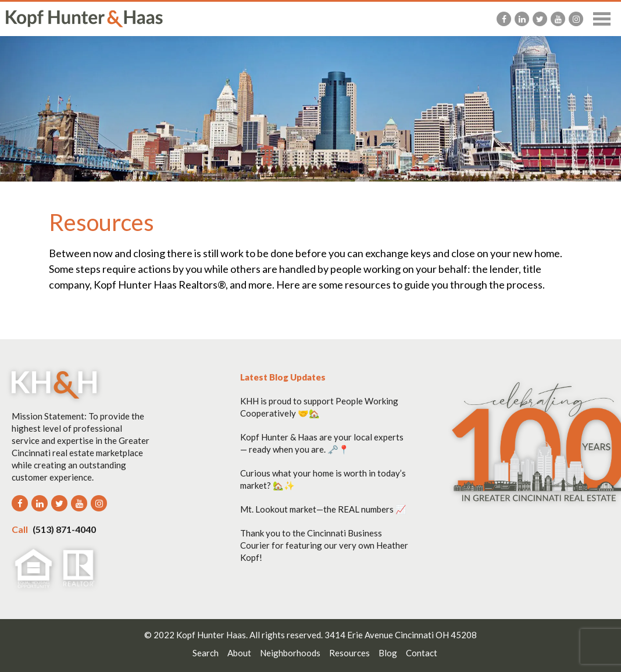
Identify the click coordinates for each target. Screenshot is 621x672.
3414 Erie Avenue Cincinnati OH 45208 (401, 635)
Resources (349, 653)
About (239, 653)
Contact (422, 653)
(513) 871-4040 (54, 529)
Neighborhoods (290, 653)
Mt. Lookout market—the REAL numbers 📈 (323, 509)
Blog (388, 653)
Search (206, 653)
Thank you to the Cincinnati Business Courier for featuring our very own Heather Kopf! (324, 545)
